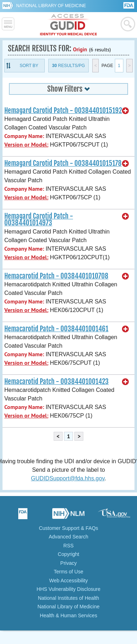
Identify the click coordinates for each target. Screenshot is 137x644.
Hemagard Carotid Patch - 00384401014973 (39, 219)
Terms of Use (68, 572)
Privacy (69, 563)
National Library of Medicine (51, 6)
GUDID (68, 25)
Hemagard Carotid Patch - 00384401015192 (63, 111)
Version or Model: (26, 145)
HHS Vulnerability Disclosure (68, 589)
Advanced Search (68, 537)
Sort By (29, 66)
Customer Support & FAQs (69, 528)
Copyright (69, 554)
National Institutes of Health (68, 598)
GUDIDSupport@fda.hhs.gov (68, 478)
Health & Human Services (68, 615)
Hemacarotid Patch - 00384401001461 (56, 329)
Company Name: (24, 136)
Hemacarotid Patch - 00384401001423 (57, 382)
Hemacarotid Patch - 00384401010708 (56, 276)
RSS (68, 546)
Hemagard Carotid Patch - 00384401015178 (63, 163)
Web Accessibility (69, 581)
